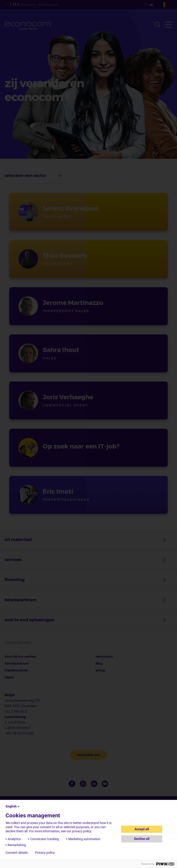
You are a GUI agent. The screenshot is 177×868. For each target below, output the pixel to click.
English (13, 806)
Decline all (142, 839)
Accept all (142, 829)
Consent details (17, 853)
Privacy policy (45, 853)
